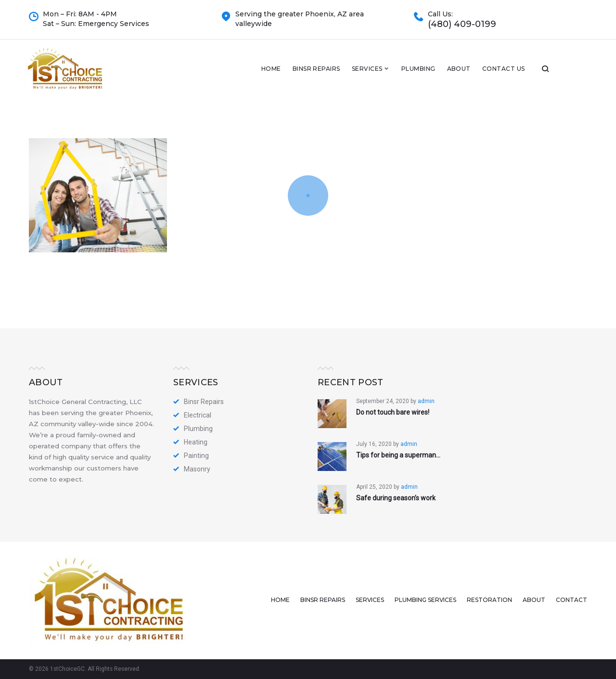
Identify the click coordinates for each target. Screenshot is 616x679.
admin (426, 401)
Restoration (489, 600)
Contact (571, 600)
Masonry (197, 469)
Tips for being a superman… (398, 455)
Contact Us (542, 73)
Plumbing (457, 73)
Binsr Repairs (355, 73)
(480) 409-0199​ (462, 24)
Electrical (198, 415)
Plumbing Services (425, 600)
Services (406, 73)
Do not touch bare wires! (393, 412)
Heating (196, 442)
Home (310, 73)
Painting (196, 456)
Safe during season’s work (396, 498)
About (497, 73)
